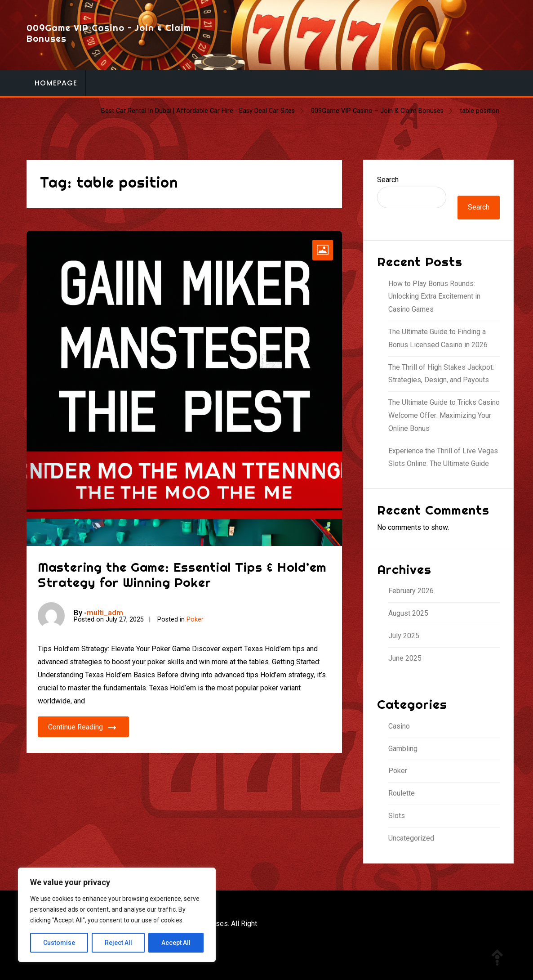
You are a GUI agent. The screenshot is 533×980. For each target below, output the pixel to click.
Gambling (403, 749)
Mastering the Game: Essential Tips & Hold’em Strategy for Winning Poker (182, 575)
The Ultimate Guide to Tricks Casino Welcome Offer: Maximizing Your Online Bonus (444, 415)
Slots (397, 816)
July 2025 (404, 636)
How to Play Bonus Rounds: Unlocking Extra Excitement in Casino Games (434, 297)
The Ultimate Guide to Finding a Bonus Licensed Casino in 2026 (438, 338)
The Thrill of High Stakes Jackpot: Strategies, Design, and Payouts (441, 374)
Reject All (118, 943)
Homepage (56, 83)
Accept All (176, 943)
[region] (117, 915)
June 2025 (405, 658)
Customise (59, 943)
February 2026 (411, 591)
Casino (399, 726)
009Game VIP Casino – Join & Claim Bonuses (109, 33)
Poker (195, 620)
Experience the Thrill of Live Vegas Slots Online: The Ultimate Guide (443, 457)
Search (388, 180)
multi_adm (105, 613)
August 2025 (408, 613)
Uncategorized (411, 838)
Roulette (402, 793)
